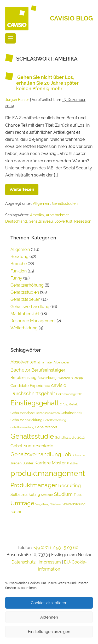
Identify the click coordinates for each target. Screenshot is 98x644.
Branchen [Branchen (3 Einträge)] (64, 378)
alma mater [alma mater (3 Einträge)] (45, 362)
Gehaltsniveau (41, 221)
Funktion (19, 271)
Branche (19, 264)
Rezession (83, 221)
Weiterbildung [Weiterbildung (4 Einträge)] (74, 504)
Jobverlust (64, 221)
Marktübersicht (25, 314)
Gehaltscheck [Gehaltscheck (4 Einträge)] (71, 413)
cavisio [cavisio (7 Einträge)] (59, 385)
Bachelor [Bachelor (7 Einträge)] (20, 370)
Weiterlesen (24, 188)
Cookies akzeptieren (49, 603)
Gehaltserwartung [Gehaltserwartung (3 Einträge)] (22, 427)
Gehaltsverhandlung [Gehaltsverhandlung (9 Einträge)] (36, 454)
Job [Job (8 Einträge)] (67, 454)
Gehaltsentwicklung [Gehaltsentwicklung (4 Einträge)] (26, 420)
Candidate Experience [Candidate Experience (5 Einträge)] (30, 386)
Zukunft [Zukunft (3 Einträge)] (16, 512)
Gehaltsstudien (65, 203)
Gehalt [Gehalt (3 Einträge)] (74, 404)
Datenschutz (24, 562)
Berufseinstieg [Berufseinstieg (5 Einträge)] (23, 378)
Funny (16, 278)
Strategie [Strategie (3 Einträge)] (47, 495)
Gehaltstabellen (25, 299)
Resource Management (33, 321)
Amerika (37, 215)
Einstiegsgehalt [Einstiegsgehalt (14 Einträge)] (35, 403)
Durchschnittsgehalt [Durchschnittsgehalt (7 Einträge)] (33, 393)
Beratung (19, 257)
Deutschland (16, 221)
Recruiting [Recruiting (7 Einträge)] (70, 485)
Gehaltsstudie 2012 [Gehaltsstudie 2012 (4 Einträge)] (70, 438)
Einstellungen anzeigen (49, 632)
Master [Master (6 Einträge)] (59, 463)
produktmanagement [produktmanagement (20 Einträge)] (48, 473)
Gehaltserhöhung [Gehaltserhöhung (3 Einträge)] (55, 420)
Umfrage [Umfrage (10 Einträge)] (22, 503)
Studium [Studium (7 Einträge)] (63, 494)
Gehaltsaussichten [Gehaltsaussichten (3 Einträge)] (48, 413)
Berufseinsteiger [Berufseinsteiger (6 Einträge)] (48, 370)
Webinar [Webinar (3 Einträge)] (56, 504)
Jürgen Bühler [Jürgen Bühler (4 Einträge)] (22, 463)
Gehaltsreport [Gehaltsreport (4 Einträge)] (46, 427)
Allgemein (42, 203)
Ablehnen (49, 617)
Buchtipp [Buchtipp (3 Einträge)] (77, 378)
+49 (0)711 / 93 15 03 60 (56, 548)
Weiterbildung (24, 328)
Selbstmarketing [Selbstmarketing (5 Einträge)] (25, 495)
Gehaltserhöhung (27, 285)
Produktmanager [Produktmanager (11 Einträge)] (34, 485)
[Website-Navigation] (10, 38)
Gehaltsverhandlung (30, 307)
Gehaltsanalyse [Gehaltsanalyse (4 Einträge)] (23, 413)
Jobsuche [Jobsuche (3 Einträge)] (79, 455)
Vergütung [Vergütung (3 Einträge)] (42, 504)
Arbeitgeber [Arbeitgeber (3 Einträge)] (61, 362)
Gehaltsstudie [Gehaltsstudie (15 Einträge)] (32, 436)
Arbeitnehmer (57, 215)
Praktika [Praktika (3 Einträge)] (72, 463)
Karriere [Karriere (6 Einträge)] (43, 463)
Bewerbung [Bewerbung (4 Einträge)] (47, 378)
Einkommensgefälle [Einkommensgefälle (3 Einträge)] (69, 394)
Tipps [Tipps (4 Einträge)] (78, 495)
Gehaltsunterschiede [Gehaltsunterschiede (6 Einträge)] (32, 446)
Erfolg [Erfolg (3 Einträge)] (64, 404)
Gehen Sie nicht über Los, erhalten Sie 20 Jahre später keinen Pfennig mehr (47, 83)
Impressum (50, 562)
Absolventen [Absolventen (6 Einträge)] (23, 362)
